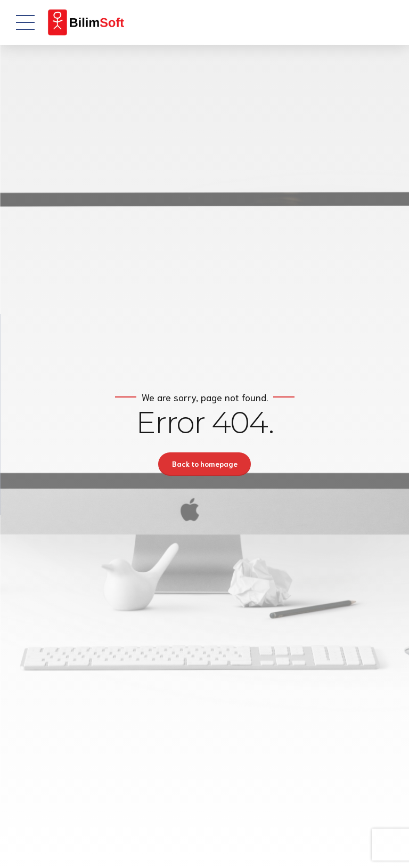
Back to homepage (205, 464)
